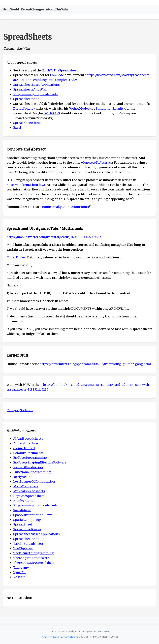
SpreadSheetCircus (27, 123)
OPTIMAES (52, 113)
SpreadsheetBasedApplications (36, 85)
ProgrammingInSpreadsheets (35, 94)
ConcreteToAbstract (97, 163)
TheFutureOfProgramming (33, 553)
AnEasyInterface (26, 443)
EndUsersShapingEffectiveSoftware (40, 462)
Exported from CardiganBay (58, 637)
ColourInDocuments (28, 453)
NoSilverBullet (24, 501)
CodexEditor (16, 257)
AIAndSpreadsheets (28, 439)
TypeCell (20, 572)
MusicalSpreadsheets (29, 491)
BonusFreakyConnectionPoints (65, 207)
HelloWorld (11, 9)
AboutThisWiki (57, 9)
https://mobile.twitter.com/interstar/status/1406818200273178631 (55, 237)
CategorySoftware (20, 410)
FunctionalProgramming (32, 472)
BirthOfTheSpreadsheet (60, 70)
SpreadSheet (23, 524)
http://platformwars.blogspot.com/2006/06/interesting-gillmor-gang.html (95, 364)
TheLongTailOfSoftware (31, 558)
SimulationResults (110, 108)
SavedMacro (22, 510)
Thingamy (21, 567)
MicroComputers (26, 486)
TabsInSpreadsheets (28, 544)
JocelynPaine (23, 477)
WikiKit (19, 577)
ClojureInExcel (24, 448)
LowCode (57, 75)
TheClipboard (23, 548)
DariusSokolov (24, 108)
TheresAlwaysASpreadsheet (34, 563)
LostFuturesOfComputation (34, 481)
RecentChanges (32, 9)
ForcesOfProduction (28, 467)
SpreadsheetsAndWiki (30, 89)
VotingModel (79, 108)
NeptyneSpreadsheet (29, 496)
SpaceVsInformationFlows (26, 185)
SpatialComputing (27, 520)
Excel (17, 128)
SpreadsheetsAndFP (28, 99)
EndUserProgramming (30, 458)
